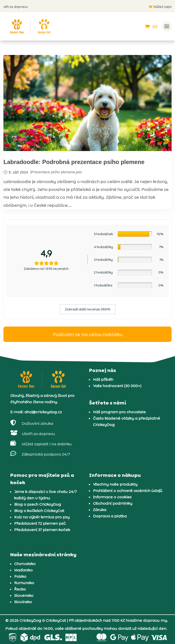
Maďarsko (23, 570)
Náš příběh (103, 379)
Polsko (20, 576)
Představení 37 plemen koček (42, 530)
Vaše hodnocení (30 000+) (117, 386)
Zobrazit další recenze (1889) (88, 309)
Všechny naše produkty (115, 484)
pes (79, 172)
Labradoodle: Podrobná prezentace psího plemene (74, 162)
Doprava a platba (110, 516)
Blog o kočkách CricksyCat (39, 511)
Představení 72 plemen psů (40, 523)
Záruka (100, 510)
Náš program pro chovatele (119, 412)
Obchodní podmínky (113, 503)
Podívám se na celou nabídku (87, 334)
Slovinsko (23, 602)
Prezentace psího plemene (53, 172)
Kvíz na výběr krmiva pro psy (42, 517)
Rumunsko (24, 583)
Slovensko (24, 595)
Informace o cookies (112, 497)
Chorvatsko (25, 564)
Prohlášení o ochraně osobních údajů (128, 491)
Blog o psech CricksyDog (38, 504)
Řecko (20, 589)
